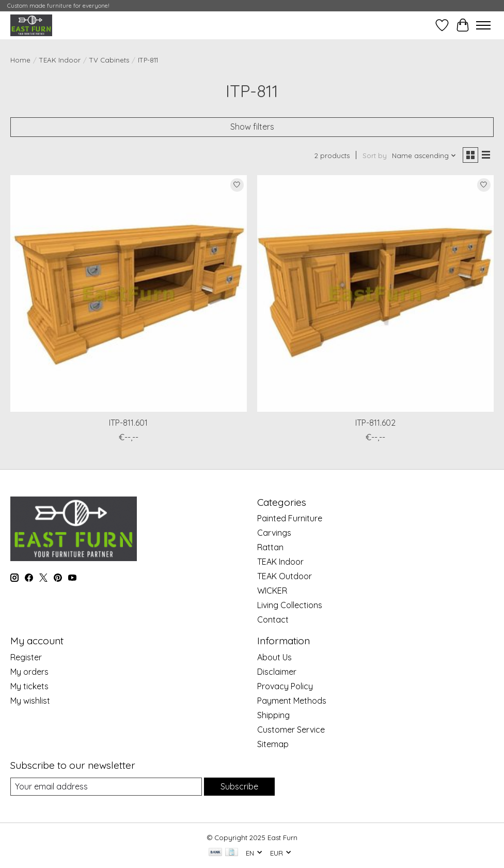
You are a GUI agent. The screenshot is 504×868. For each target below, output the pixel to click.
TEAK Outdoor (285, 576)
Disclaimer (277, 672)
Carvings (274, 533)
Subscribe (239, 786)
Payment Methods (292, 701)
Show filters (252, 127)
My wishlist (30, 701)
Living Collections (290, 605)
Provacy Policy (285, 686)
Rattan (270, 547)
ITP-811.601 (128, 423)
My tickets (29, 686)
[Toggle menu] (483, 25)
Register (26, 657)
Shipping (273, 715)
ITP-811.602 (375, 423)
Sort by (375, 156)
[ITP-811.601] (129, 293)
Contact (273, 619)
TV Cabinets (109, 60)
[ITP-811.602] (375, 293)
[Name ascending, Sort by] (424, 156)
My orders (29, 672)
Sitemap (273, 744)
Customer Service (291, 730)
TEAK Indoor (60, 60)
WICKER (272, 591)
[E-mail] (106, 787)
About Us (274, 657)
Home (20, 60)
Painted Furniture (290, 518)
